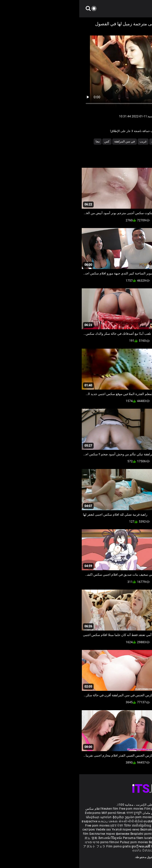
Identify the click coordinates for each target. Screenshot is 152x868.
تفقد (75, 141)
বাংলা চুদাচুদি (55, 813)
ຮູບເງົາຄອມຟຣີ (62, 846)
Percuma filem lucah (59, 838)
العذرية (114, 141)
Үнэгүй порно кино (47, 830)
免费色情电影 (83, 826)
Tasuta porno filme (100, 842)
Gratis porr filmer (87, 817)
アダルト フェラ (15, 846)
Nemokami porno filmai (114, 830)
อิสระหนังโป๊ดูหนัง (31, 838)
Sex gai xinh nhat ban (103, 809)
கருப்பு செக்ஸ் (29, 821)
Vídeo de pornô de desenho (110, 813)
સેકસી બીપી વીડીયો (52, 821)
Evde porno (14, 813)
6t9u (127, 141)
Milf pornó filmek (34, 813)
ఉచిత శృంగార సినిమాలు (128, 821)
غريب (64, 141)
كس (28, 141)
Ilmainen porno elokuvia (116, 817)
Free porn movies (53, 809)
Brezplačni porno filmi (122, 834)
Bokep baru (77, 842)
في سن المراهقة (45, 141)
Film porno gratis (40, 846)
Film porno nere (76, 809)
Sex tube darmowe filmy (118, 838)
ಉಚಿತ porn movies (78, 821)
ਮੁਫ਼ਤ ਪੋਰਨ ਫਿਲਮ (42, 826)
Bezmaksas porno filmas (79, 830)
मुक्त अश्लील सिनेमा (109, 846)
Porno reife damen (133, 809)
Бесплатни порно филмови (31, 834)
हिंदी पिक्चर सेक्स (101, 821)
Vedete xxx (24, 830)
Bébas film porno (87, 850)
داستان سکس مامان (77, 813)
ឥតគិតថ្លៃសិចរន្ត (63, 826)
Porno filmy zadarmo (91, 834)
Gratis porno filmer (87, 838)
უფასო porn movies (60, 817)
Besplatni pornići (63, 834)
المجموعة (100, 141)
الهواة (85, 141)
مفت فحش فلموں (116, 826)
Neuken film (31, 809)
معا (18, 141)
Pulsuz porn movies (55, 842)
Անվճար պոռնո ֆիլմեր (26, 817)
